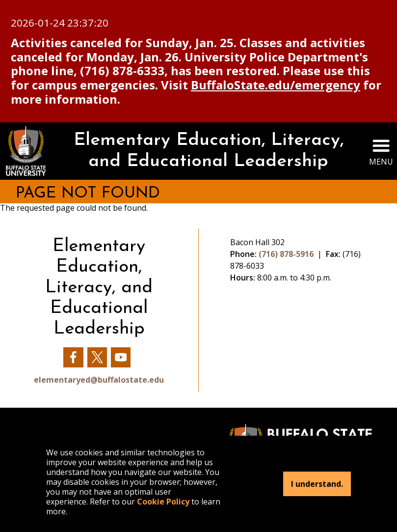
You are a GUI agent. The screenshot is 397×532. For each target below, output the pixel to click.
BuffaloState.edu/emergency (276, 85)
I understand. (317, 484)
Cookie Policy (163, 502)
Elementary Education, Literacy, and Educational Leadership (209, 151)
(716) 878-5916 (286, 254)
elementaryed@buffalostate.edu (99, 380)
